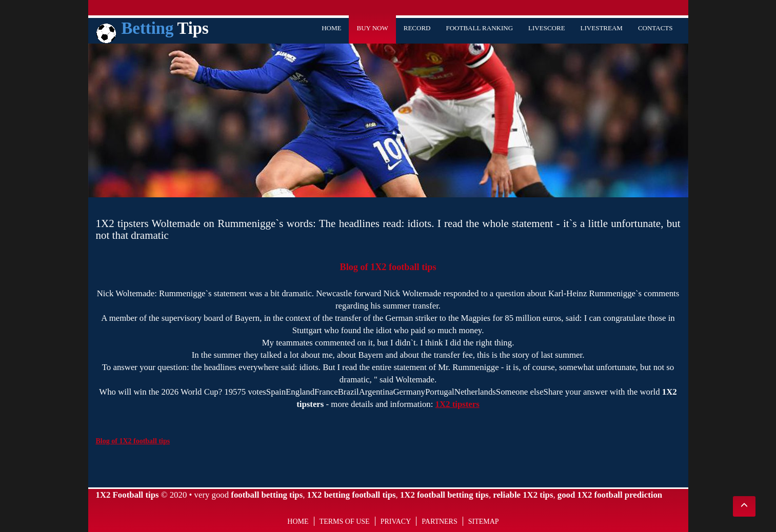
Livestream (602, 28)
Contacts (655, 28)
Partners (439, 521)
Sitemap (484, 521)
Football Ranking (479, 28)
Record (417, 28)
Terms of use (345, 521)
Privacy (396, 521)
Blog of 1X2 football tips (388, 267)
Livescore (547, 28)
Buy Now (372, 28)
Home (331, 28)
